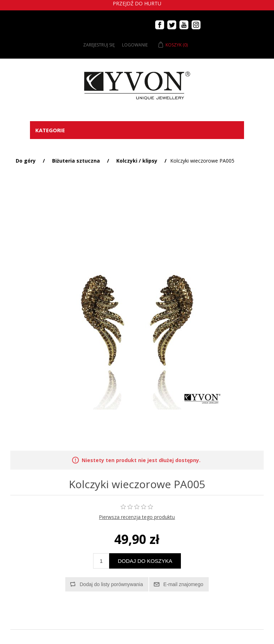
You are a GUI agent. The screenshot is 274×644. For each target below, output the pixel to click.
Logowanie (135, 45)
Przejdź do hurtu (137, 3)
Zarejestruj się (99, 45)
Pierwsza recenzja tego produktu (137, 517)
